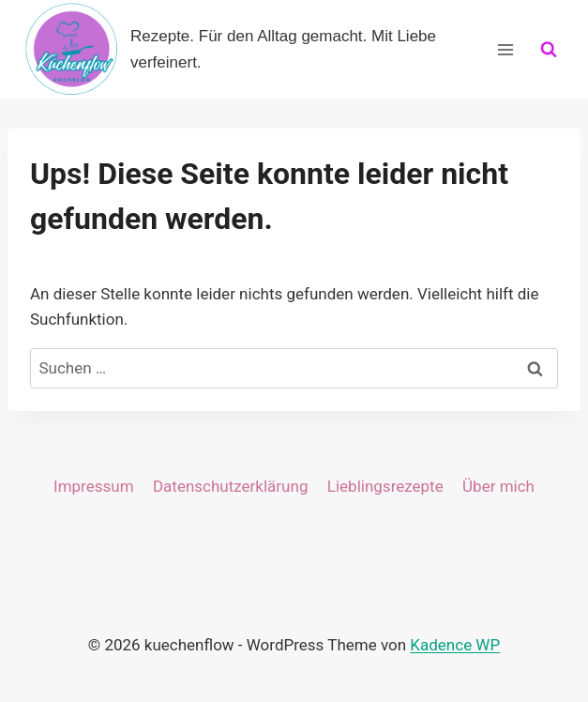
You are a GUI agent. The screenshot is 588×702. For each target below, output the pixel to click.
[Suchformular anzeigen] (549, 50)
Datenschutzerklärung (230, 486)
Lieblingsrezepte (385, 486)
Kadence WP (455, 645)
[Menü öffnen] (505, 49)
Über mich (498, 486)
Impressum (94, 486)
